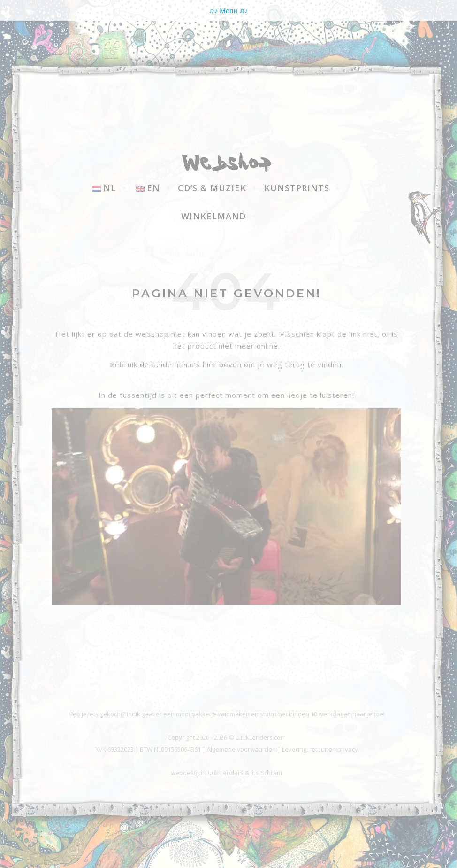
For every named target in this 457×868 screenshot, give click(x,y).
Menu (228, 11)
